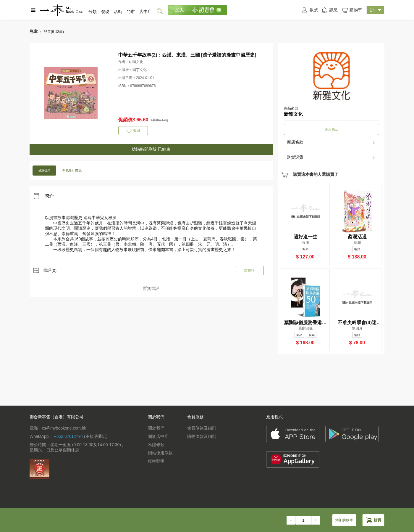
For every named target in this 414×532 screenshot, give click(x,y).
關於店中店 (158, 436)
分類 (93, 12)
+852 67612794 (68, 436)
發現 (105, 12)
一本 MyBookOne (61, 10)
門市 (131, 12)
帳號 (309, 10)
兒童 (34, 31)
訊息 (329, 10)
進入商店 (331, 129)
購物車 (351, 10)
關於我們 (156, 428)
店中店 (145, 12)
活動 (118, 12)
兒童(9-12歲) (54, 32)
